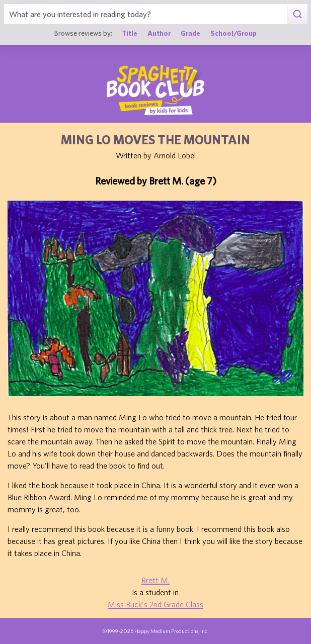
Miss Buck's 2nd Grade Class (155, 604)
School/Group (234, 33)
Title (130, 33)
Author (159, 33)
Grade (190, 33)
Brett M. (155, 580)
